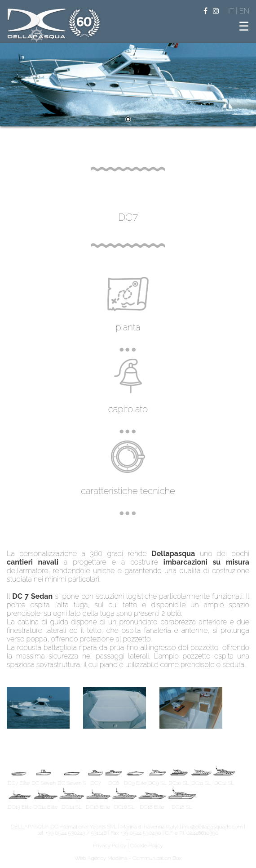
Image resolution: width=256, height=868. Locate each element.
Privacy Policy (110, 846)
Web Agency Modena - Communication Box (128, 858)
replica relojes (124, 579)
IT (232, 11)
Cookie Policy (147, 846)
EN (244, 11)
